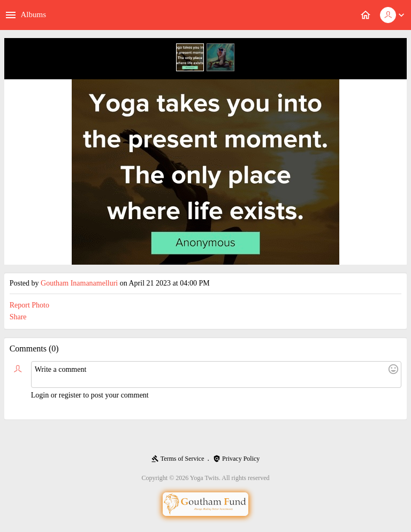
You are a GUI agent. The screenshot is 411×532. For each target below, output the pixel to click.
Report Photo (29, 305)
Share (18, 317)
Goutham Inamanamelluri (79, 283)
